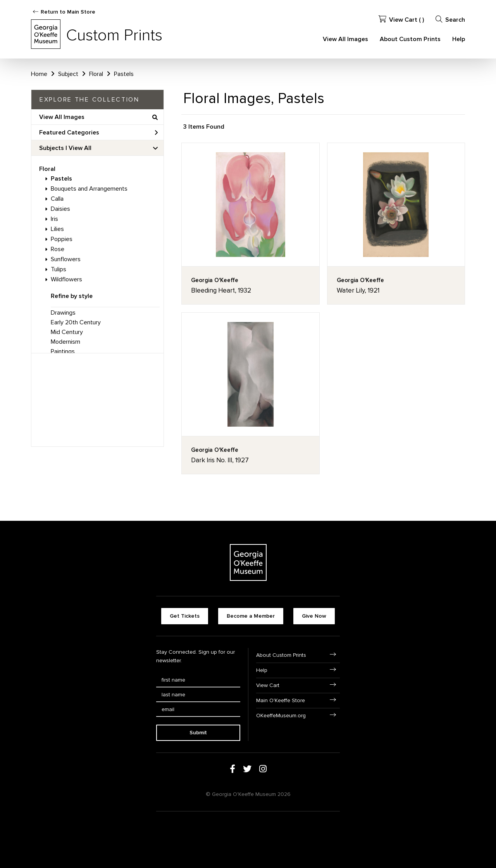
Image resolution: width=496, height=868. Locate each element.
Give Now (314, 616)
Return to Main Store (68, 12)
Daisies (60, 209)
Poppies (62, 239)
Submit (198, 733)
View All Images (345, 39)
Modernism (65, 342)
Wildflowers (66, 279)
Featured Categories (98, 133)
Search (450, 20)
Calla (57, 199)
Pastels (61, 179)
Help (459, 39)
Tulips (59, 269)
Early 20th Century (76, 322)
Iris (54, 219)
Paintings (63, 351)
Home (39, 74)
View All (80, 148)
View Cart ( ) (401, 20)
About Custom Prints (410, 39)
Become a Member (251, 616)
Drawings (63, 313)
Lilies (57, 229)
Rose (58, 249)
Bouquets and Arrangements (89, 189)
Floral (47, 169)
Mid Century (67, 332)
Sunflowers (66, 259)
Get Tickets (185, 616)
